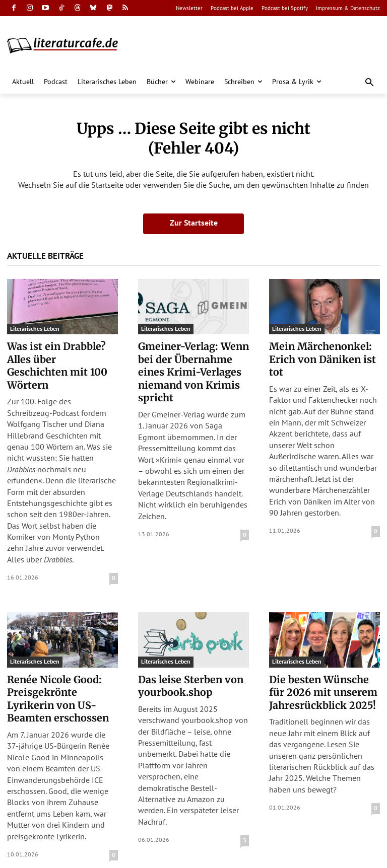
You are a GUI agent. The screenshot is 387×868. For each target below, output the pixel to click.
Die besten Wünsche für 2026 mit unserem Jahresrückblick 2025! (322, 675)
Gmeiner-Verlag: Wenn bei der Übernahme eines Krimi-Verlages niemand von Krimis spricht (193, 364)
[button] (370, 83)
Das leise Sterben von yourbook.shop (186, 669)
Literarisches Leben (35, 329)
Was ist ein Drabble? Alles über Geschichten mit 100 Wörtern (58, 358)
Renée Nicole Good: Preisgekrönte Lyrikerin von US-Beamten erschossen (61, 680)
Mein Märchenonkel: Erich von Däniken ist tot (325, 352)
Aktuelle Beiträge (45, 256)
